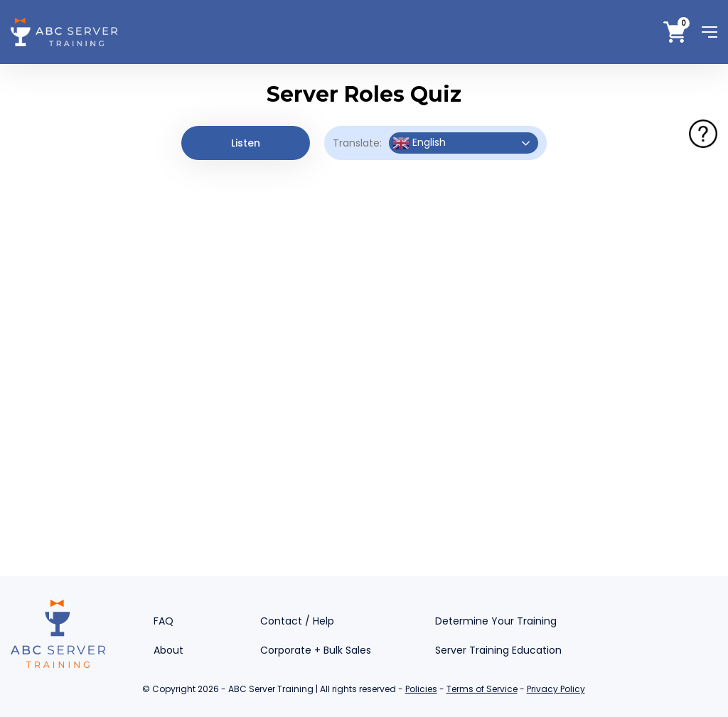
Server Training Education (498, 650)
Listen (246, 143)
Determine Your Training (496, 621)
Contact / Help (297, 621)
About (168, 650)
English (419, 143)
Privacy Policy (556, 689)
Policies (421, 689)
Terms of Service (482, 689)
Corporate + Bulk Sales (316, 650)
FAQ (164, 621)
